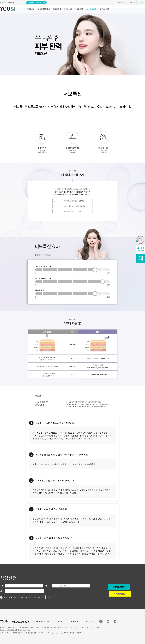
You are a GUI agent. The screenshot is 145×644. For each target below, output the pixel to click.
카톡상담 (79, 9)
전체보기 (31, 9)
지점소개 (68, 9)
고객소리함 (89, 621)
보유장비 (57, 9)
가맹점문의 (60, 621)
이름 (2, 586)
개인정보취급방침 (42, 621)
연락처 (48, 586)
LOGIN (132, 3)
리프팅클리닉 (44, 9)
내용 (2, 591)
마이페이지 (122, 3)
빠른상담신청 (119, 587)
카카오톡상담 (120, 594)
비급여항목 (104, 9)
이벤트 (141, 3)
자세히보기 (52, 597)
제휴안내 (74, 621)
